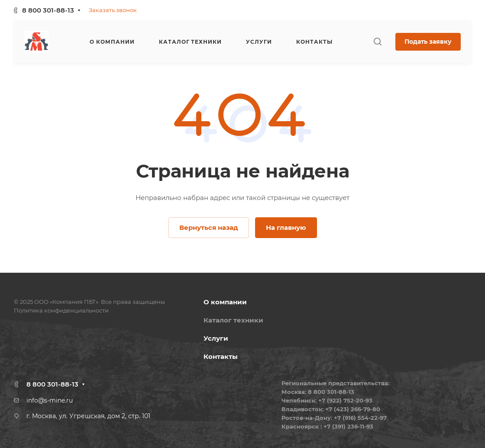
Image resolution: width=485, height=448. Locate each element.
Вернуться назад (209, 227)
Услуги (216, 338)
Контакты (221, 356)
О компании (225, 302)
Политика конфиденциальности (61, 310)
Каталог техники (233, 320)
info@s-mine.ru (50, 400)
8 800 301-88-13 (48, 10)
